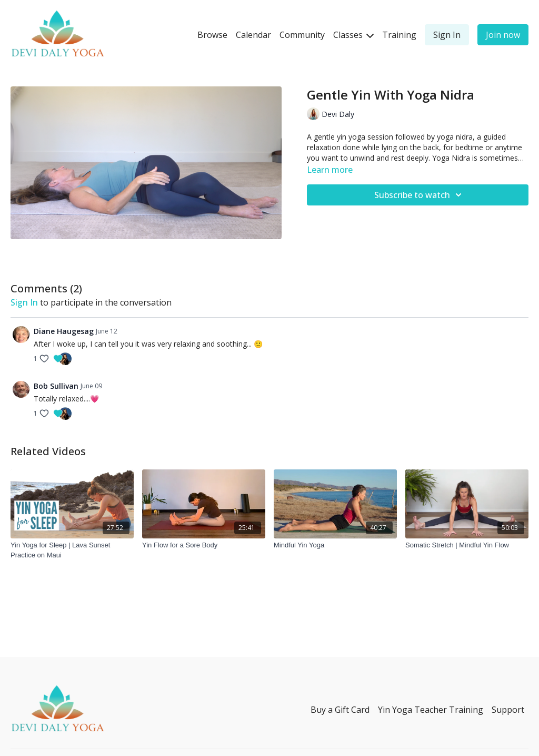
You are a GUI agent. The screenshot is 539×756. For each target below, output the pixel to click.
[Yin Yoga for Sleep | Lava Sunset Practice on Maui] (72, 550)
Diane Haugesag (64, 331)
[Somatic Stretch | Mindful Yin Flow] (467, 545)
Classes (353, 35)
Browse (212, 35)
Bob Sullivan (56, 386)
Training (399, 35)
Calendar (253, 35)
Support (508, 710)
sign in (24, 302)
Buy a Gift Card (340, 710)
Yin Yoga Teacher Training (431, 710)
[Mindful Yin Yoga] (335, 545)
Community (302, 35)
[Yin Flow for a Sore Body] (204, 545)
